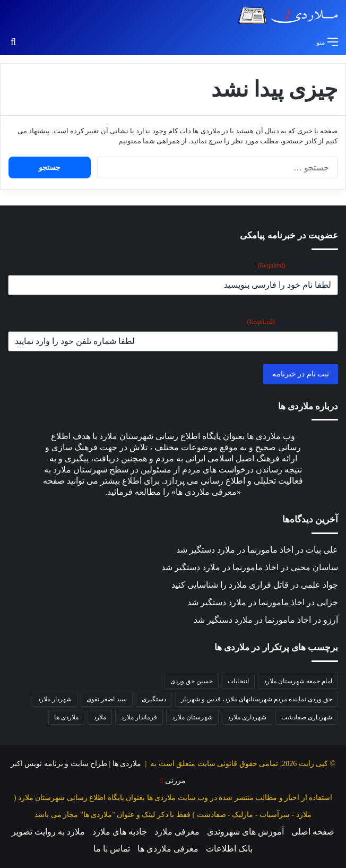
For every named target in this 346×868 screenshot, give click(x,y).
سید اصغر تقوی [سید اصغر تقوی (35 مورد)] (107, 699)
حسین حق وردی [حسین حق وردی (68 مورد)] (192, 681)
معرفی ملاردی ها (168, 849)
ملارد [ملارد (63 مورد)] (100, 717)
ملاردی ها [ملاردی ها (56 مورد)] (66, 717)
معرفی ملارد (177, 832)
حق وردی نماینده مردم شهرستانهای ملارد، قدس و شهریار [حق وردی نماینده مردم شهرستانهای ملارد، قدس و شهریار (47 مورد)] (257, 699)
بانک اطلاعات (229, 849)
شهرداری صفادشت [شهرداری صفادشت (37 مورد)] (307, 717)
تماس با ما (112, 849)
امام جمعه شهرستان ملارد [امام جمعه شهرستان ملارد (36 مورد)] (298, 681)
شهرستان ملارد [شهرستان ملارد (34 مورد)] (192, 717)
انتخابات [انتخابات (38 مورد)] (238, 681)
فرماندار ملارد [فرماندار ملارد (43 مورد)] (139, 717)
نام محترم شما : (298, 266)
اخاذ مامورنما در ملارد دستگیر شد (235, 550)
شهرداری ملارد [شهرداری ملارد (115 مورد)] (247, 717)
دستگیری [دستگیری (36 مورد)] (154, 699)
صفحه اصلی (313, 832)
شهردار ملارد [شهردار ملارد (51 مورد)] (55, 699)
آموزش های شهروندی (245, 832)
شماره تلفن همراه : (293, 322)
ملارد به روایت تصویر (48, 832)
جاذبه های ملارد (120, 832)
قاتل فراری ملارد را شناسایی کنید (230, 585)
